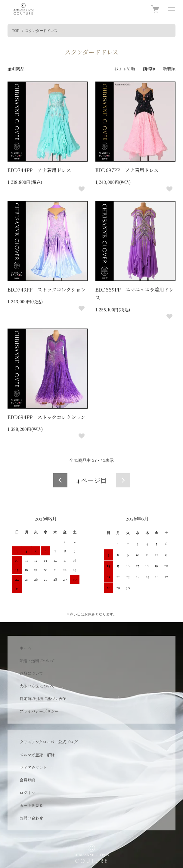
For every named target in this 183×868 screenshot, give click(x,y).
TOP (16, 31)
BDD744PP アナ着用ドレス (39, 170)
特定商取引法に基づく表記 (43, 698)
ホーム (25, 648)
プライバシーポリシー (39, 711)
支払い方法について (37, 686)
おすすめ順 (125, 69)
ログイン (27, 793)
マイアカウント (33, 767)
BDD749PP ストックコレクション (47, 290)
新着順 (169, 69)
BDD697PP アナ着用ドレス (127, 170)
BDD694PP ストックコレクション (47, 417)
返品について (31, 673)
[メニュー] (171, 9)
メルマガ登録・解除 (37, 755)
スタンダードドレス (41, 31)
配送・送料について (37, 661)
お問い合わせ (31, 818)
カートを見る (31, 805)
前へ (60, 480)
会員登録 (27, 780)
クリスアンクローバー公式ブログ (49, 742)
